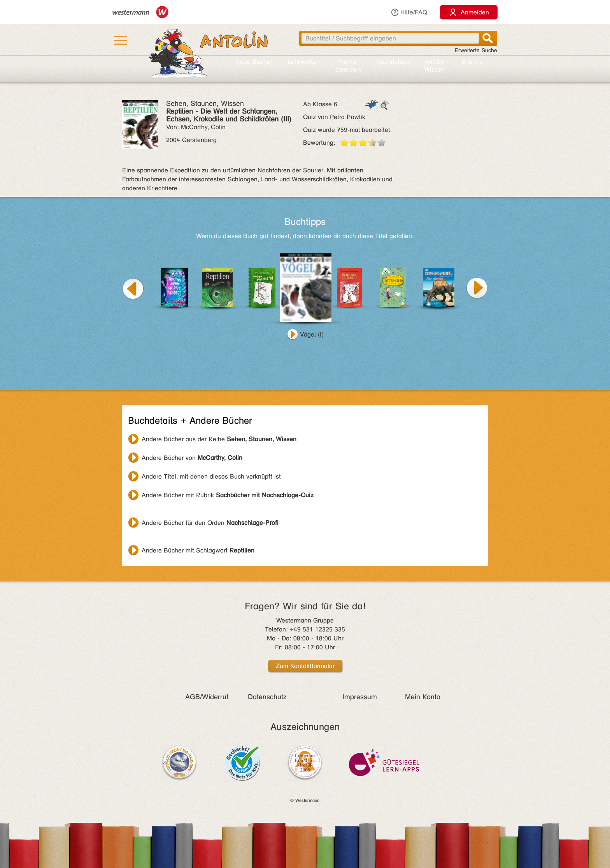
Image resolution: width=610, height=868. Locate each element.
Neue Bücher (254, 62)
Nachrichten (393, 62)
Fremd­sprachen (348, 66)
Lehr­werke (302, 62)
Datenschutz (267, 697)
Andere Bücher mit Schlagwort (198, 550)
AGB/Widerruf (207, 697)
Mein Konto (423, 697)
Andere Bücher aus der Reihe (219, 439)
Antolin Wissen (434, 66)
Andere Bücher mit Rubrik (228, 495)
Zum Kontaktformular (305, 666)
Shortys (472, 62)
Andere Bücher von (192, 458)
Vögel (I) (312, 334)
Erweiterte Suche (476, 50)
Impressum (360, 697)
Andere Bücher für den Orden (210, 523)
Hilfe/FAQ (409, 12)
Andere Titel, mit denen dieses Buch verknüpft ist (211, 476)
